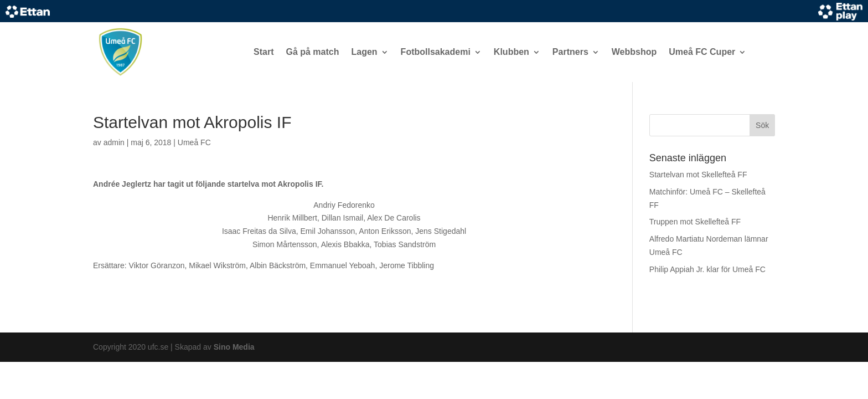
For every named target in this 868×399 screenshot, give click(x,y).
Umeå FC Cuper (702, 52)
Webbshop (634, 52)
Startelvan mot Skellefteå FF (698, 175)
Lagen (364, 52)
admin (114, 142)
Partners (570, 52)
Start (263, 52)
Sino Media (234, 347)
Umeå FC (194, 142)
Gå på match (312, 52)
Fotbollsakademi (436, 52)
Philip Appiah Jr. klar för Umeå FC (707, 269)
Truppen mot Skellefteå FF (695, 222)
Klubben (512, 52)
